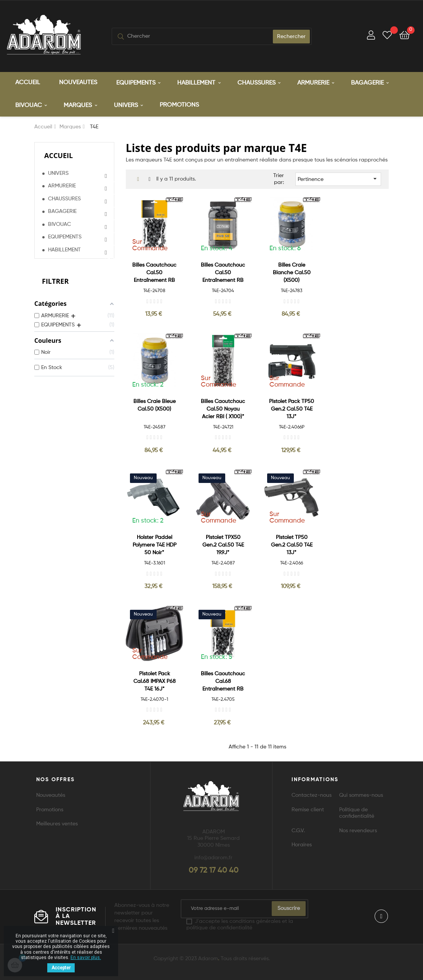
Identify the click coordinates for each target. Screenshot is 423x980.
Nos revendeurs (358, 830)
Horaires (302, 844)
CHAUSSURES (64, 198)
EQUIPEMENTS (65, 236)
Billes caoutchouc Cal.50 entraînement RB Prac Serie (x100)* (154, 272)
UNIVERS (58, 172)
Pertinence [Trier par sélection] (338, 177)
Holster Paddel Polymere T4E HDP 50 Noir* (155, 544)
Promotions (50, 809)
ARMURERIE (62, 185)
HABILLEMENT (64, 249)
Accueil (58, 154)
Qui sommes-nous (361, 794)
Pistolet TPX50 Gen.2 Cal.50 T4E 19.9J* (223, 544)
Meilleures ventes (57, 823)
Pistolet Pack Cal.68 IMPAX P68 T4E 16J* (155, 680)
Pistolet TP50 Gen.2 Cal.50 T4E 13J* (292, 544)
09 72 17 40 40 (214, 870)
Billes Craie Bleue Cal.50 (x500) (155, 404)
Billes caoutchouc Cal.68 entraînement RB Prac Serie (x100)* (223, 681)
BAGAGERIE (62, 210)
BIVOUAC (59, 223)
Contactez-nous (312, 794)
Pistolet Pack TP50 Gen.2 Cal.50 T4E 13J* (292, 408)
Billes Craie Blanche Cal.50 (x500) (292, 272)
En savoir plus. (86, 958)
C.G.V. (298, 830)
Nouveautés (51, 794)
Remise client (308, 809)
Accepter (61, 968)
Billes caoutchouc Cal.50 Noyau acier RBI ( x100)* (223, 408)
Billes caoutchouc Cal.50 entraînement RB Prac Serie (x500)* (223, 272)
